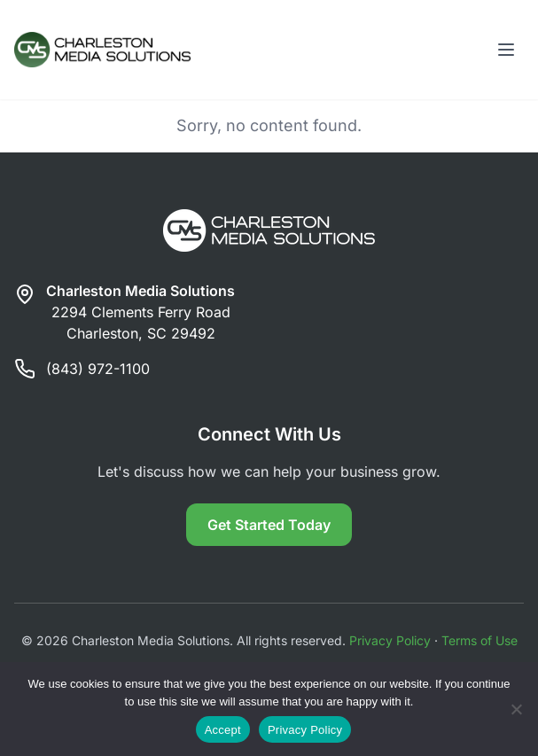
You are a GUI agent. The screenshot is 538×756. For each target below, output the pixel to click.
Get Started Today (269, 525)
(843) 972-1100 (98, 369)
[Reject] (516, 709)
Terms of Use (480, 640)
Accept (223, 730)
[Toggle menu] (506, 50)
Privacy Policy (390, 640)
